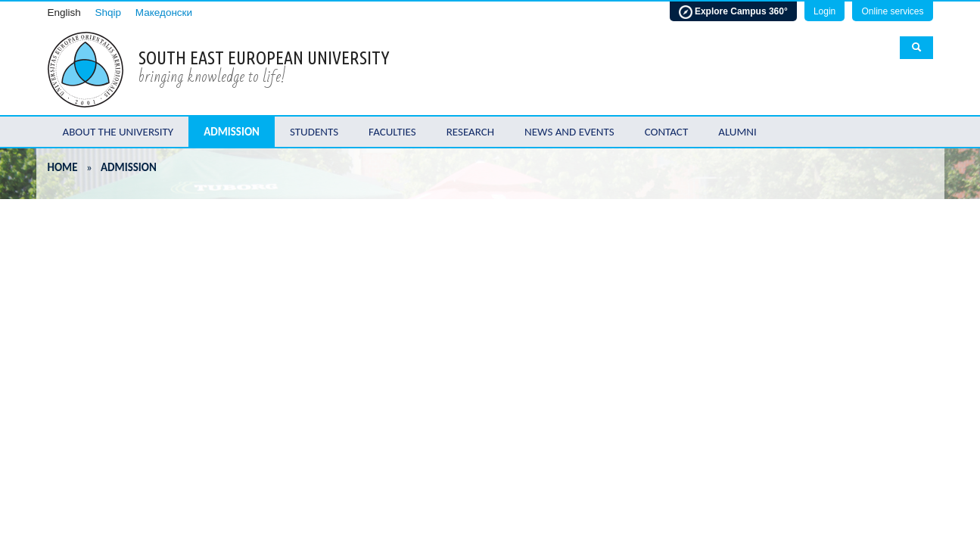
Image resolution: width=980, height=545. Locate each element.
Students (314, 132)
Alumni (737, 132)
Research (470, 132)
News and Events (569, 132)
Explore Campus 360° (733, 12)
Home (63, 167)
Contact (667, 132)
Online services (892, 11)
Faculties (392, 132)
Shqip (109, 12)
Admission (232, 132)
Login (824, 11)
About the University (118, 132)
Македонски (164, 12)
